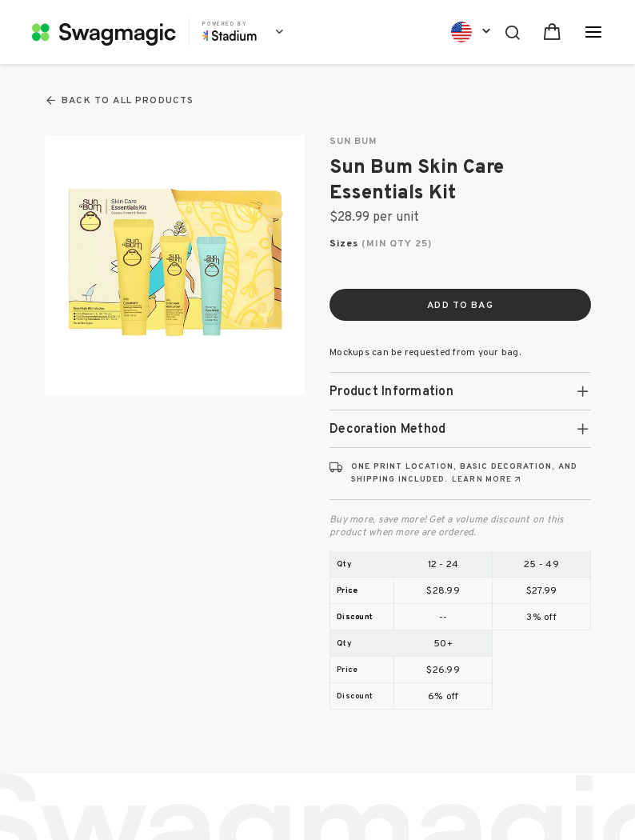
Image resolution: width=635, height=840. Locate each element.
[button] (460, 391)
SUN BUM (353, 142)
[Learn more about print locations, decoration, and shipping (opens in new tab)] (487, 479)
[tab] (460, 391)
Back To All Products (119, 100)
